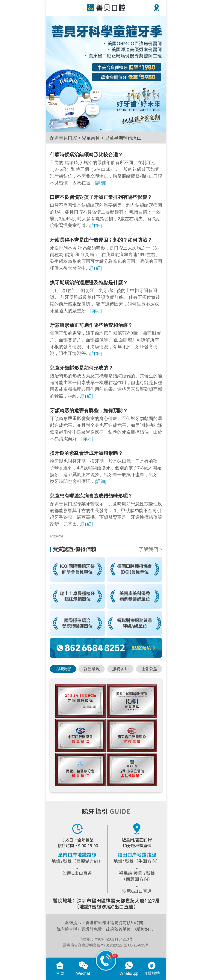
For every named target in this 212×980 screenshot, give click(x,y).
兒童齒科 (91, 138)
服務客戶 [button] (120, 669)
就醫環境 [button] (92, 669)
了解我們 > (150, 549)
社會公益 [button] (149, 669)
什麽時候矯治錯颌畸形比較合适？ (86, 155)
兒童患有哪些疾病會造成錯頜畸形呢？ (91, 496)
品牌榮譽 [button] (63, 669)
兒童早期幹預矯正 (123, 138)
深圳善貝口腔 (63, 138)
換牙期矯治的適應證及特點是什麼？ (89, 283)
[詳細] (100, 183)
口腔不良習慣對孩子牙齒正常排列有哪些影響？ (101, 197)
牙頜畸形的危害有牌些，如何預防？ (89, 410)
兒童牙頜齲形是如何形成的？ (81, 368)
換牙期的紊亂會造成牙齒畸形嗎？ (86, 453)
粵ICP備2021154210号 (114, 939)
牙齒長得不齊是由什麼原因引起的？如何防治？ (101, 240)
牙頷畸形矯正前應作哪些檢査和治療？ (91, 325)
